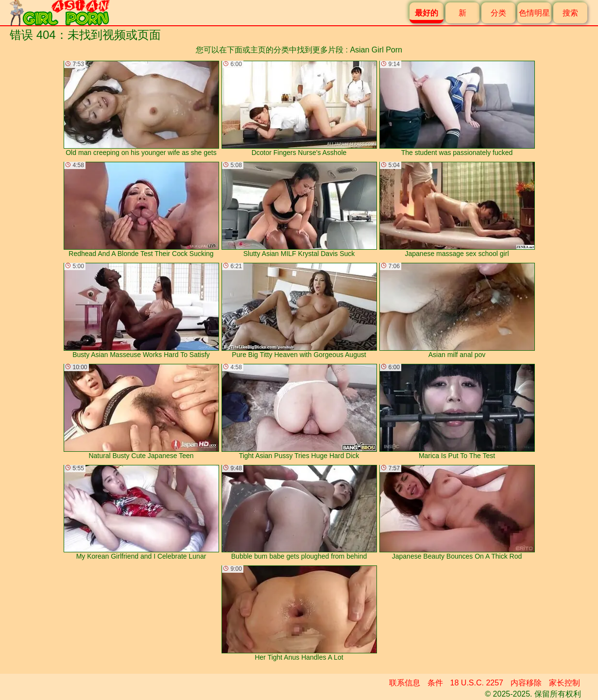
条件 (435, 683)
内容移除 (526, 683)
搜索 (570, 13)
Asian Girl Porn (376, 50)
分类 (498, 13)
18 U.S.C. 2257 (477, 683)
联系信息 (405, 683)
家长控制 (564, 683)
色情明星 (534, 13)
